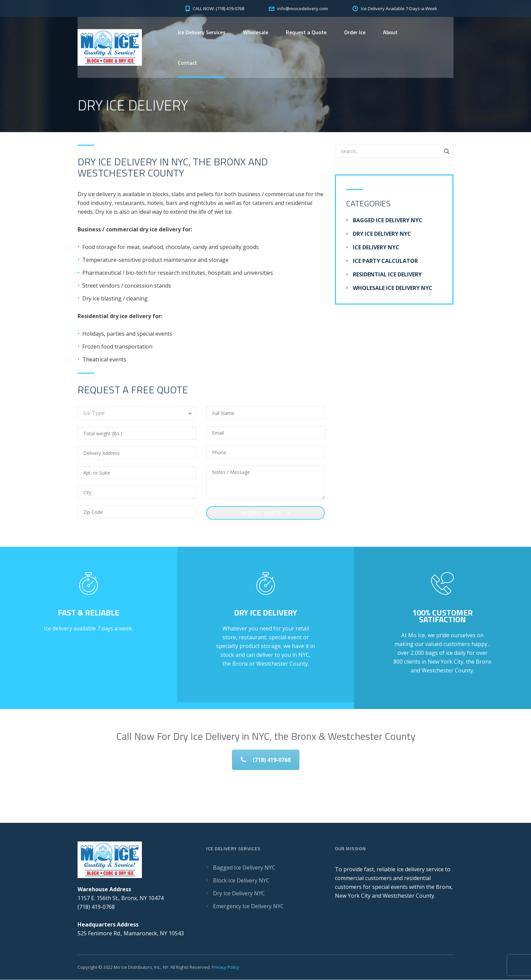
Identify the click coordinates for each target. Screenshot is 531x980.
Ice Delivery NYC (376, 248)
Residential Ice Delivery (387, 275)
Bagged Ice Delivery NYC (388, 221)
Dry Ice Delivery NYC (382, 234)
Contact (187, 63)
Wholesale (256, 32)
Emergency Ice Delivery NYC (248, 906)
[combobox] (137, 414)
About (390, 32)
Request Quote (266, 513)
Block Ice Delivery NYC (241, 881)
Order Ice (355, 32)
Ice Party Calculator (385, 261)
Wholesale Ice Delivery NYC (393, 288)
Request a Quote (306, 32)
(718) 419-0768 (266, 760)
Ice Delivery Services (202, 32)
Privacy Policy (226, 967)
